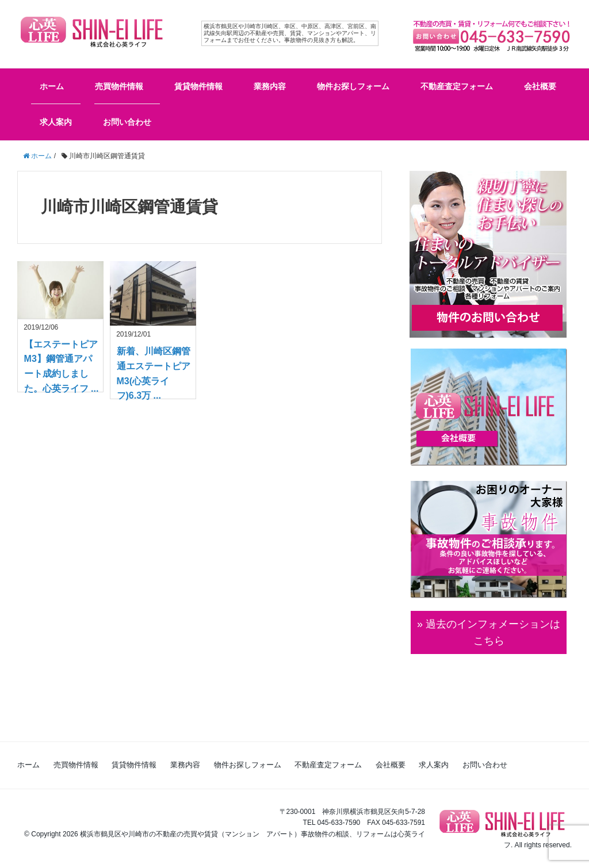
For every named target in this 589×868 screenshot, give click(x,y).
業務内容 (270, 86)
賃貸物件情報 (198, 86)
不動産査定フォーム (457, 86)
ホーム (52, 86)
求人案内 (56, 122)
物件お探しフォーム (353, 86)
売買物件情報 (119, 86)
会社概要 (540, 86)
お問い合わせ (127, 122)
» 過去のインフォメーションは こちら (489, 632)
